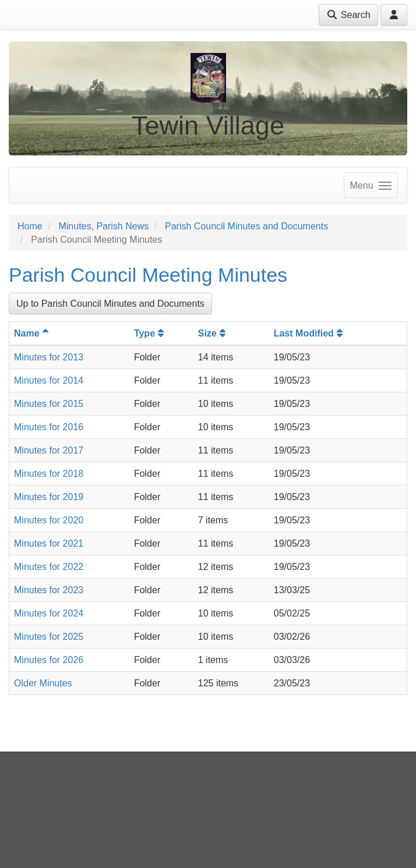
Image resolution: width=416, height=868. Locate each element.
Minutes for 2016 (49, 427)
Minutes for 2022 (49, 567)
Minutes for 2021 (49, 543)
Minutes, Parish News (103, 226)
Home (30, 226)
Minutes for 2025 (49, 637)
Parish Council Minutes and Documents (246, 226)
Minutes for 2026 (49, 660)
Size (213, 333)
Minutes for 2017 (49, 450)
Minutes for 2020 (49, 520)
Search (348, 15)
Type (150, 333)
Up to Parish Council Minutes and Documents (110, 304)
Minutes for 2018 (49, 474)
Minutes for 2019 (49, 497)
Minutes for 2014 (49, 380)
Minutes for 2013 (49, 357)
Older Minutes (43, 683)
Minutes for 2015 (49, 404)
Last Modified (310, 333)
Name (33, 333)
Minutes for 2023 (49, 590)
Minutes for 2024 (49, 613)
